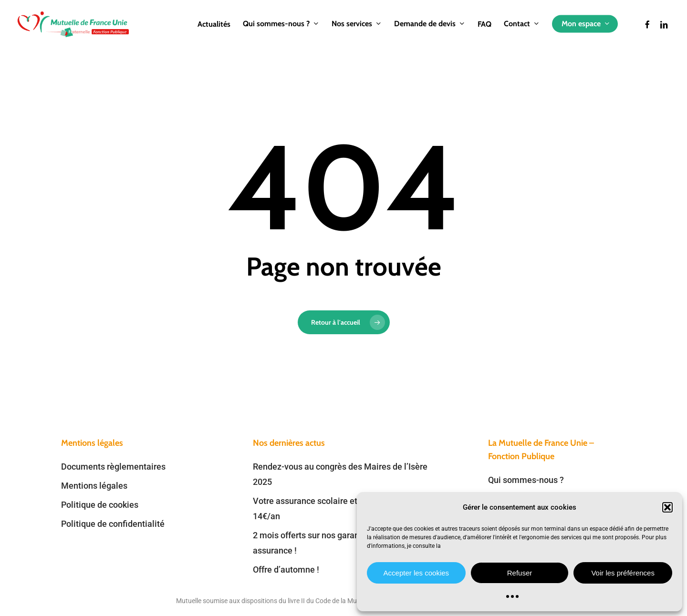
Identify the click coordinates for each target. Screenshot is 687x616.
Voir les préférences (623, 573)
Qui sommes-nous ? (526, 480)
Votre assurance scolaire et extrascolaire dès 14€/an (339, 508)
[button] (667, 507)
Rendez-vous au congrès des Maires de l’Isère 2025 (340, 474)
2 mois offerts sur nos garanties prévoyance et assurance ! (341, 543)
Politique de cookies (100, 505)
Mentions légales (94, 486)
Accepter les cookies (416, 573)
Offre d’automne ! (286, 570)
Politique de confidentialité (113, 524)
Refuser (520, 573)
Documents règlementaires (113, 467)
